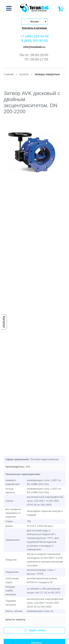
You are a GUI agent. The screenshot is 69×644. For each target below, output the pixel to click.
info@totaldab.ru (34, 47)
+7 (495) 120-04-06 (34, 36)
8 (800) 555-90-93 (34, 41)
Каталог (4, 322)
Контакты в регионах (34, 28)
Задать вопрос (35, 630)
